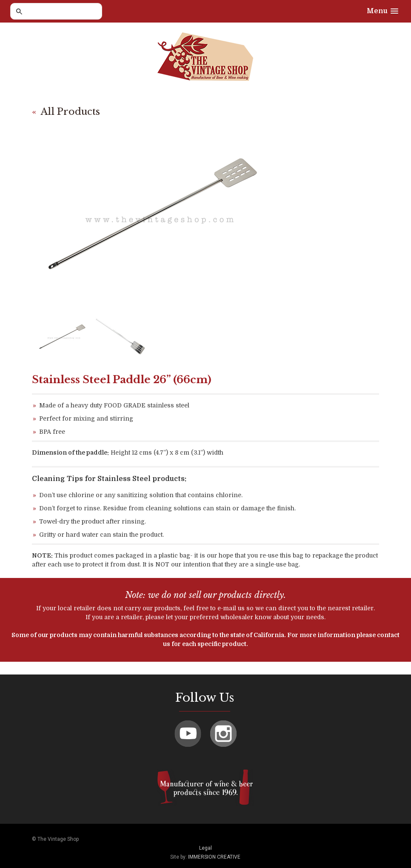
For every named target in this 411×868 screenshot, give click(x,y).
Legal (205, 848)
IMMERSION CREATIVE (214, 857)
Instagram (223, 734)
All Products (70, 112)
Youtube (188, 734)
